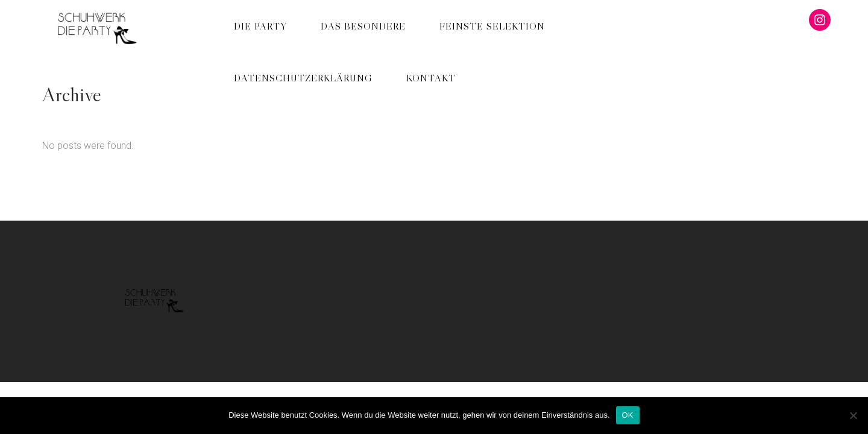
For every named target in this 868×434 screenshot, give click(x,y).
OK (628, 415)
